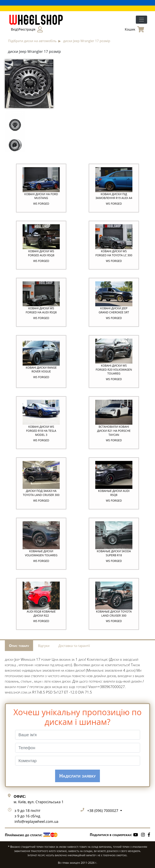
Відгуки (44, 646)
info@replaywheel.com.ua (36, 821)
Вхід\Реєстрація (27, 29)
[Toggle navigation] (141, 20)
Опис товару (19, 646)
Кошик (134, 29)
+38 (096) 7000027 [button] (103, 811)
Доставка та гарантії (74, 646)
